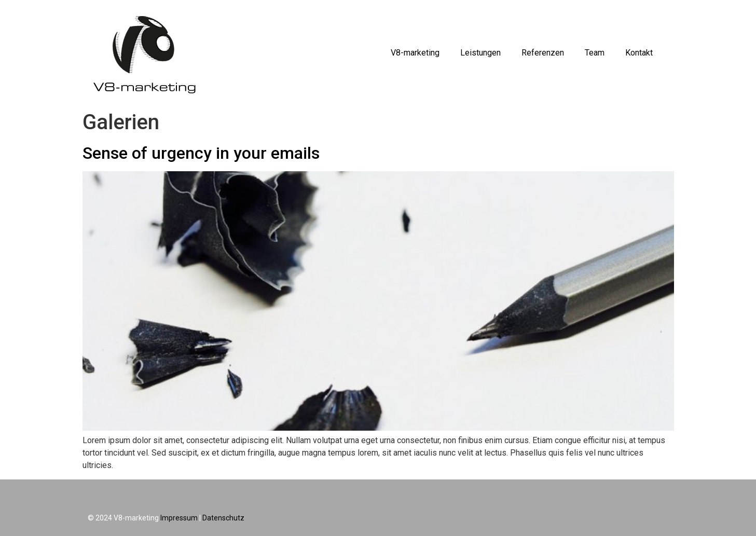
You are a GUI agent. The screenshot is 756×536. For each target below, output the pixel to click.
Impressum (179, 518)
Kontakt (639, 53)
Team (595, 53)
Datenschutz (223, 518)
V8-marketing (415, 53)
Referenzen (543, 53)
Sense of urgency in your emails (201, 153)
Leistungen (480, 53)
